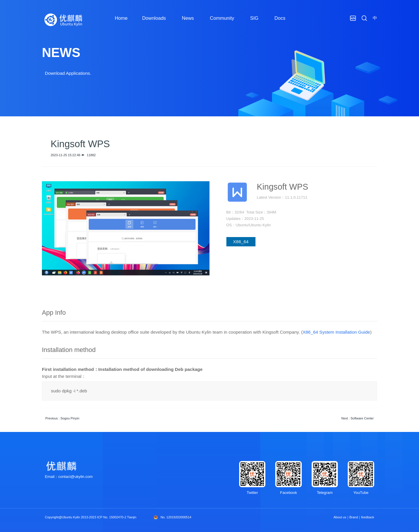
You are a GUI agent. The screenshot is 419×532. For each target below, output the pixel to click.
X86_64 (241, 242)
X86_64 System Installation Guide (336, 332)
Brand (354, 517)
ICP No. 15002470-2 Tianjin (117, 517)
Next (357, 418)
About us (340, 517)
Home (121, 18)
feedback (368, 517)
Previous (62, 418)
